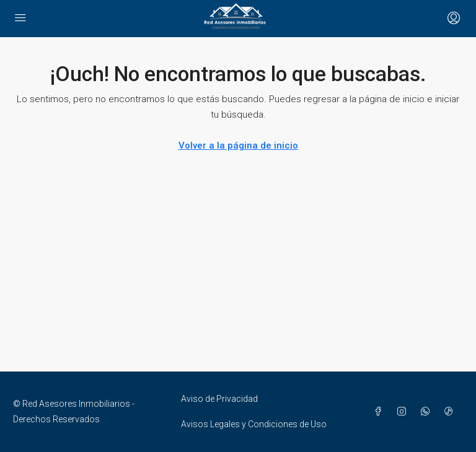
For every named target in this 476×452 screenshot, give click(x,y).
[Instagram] (404, 412)
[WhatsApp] (428, 412)
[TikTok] (451, 412)
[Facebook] (381, 412)
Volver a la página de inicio (238, 146)
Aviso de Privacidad (219, 399)
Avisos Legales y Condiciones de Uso (254, 424)
